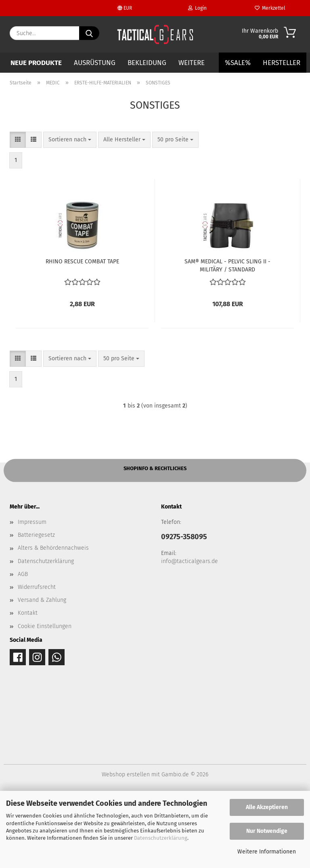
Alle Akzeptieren (267, 807)
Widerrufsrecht (37, 658)
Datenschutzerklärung (161, 838)
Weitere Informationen (267, 852)
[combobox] (70, 211)
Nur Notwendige (267, 831)
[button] (18, 211)
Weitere (192, 63)
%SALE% (238, 63)
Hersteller (282, 63)
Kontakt (28, 684)
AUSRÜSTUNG (95, 63)
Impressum (32, 593)
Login (197, 8)
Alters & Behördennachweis (53, 619)
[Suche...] (89, 33)
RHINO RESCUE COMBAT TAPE (82, 333)
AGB (23, 645)
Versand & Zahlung (42, 671)
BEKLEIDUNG (147, 63)
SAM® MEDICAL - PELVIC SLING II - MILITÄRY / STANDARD (227, 336)
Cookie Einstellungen (45, 697)
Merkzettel (270, 8)
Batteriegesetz (36, 606)
